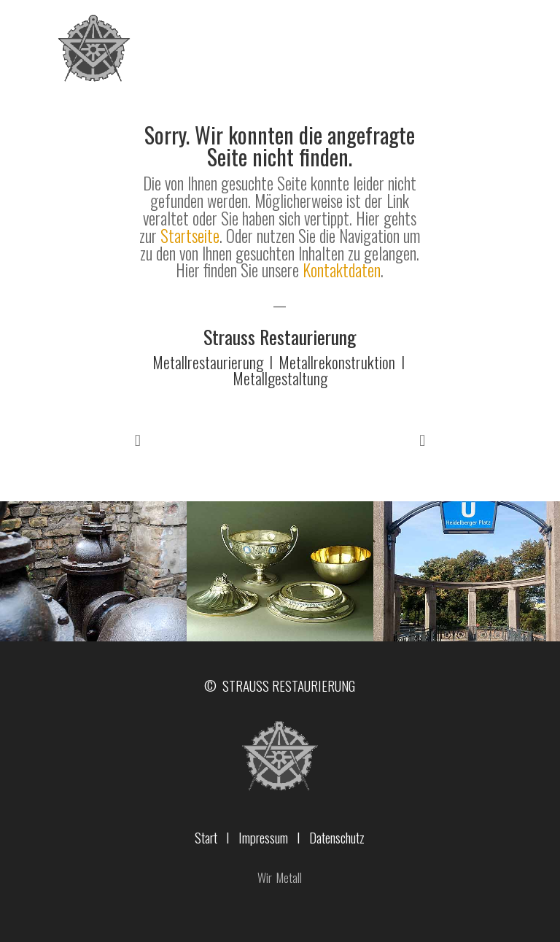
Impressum (263, 837)
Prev (138, 441)
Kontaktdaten (342, 270)
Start (206, 837)
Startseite (190, 236)
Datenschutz (337, 837)
